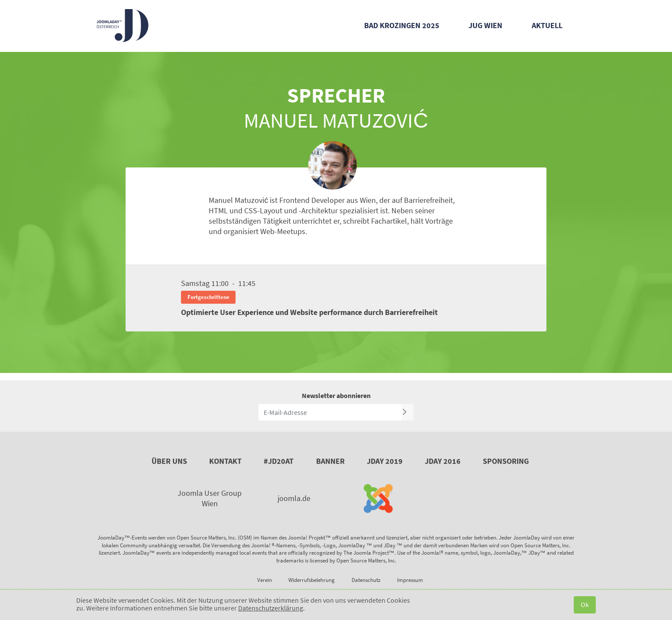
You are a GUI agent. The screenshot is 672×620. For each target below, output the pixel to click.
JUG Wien (485, 25)
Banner (330, 461)
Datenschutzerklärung (271, 608)
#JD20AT (279, 461)
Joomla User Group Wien (210, 498)
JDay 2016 (443, 461)
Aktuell (547, 25)
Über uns (169, 461)
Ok (585, 604)
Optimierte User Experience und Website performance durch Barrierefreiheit (309, 312)
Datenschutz (366, 580)
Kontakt (225, 461)
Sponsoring (506, 461)
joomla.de (294, 498)
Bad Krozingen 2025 (402, 25)
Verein (265, 580)
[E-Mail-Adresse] (330, 412)
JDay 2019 (385, 461)
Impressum (410, 580)
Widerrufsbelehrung (312, 580)
